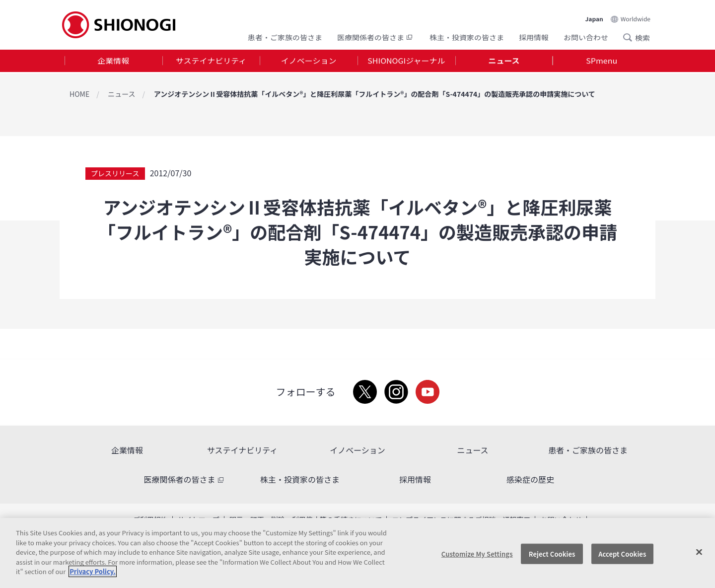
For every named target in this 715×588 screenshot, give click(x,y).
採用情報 (534, 36)
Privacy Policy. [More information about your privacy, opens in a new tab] (92, 571)
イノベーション (309, 62)
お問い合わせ (586, 36)
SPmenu (602, 62)
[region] (357, 553)
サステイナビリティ (211, 62)
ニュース (504, 62)
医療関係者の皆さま (376, 36)
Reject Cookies (552, 553)
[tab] (113, 62)
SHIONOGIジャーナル (406, 62)
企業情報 (113, 62)
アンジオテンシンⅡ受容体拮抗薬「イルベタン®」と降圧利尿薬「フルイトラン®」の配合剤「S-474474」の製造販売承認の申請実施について (375, 94)
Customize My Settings (477, 553)
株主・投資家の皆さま (467, 36)
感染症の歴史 (530, 479)
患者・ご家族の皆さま (285, 36)
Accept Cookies (622, 553)
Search (631, 36)
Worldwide (636, 16)
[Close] (699, 552)
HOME (79, 94)
